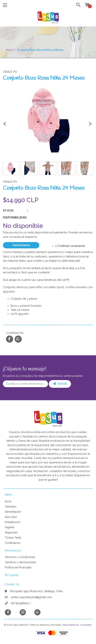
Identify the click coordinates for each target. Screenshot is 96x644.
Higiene (10, 527)
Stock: (8, 211)
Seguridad (11, 532)
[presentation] (5, 125)
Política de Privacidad (18, 567)
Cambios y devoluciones (20, 562)
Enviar (60, 384)
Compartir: (15, 333)
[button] (76, 5)
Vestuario (11, 507)
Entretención (13, 522)
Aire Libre (11, 517)
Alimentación (13, 512)
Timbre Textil (13, 538)
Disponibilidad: (15, 217)
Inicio (9, 50)
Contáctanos (21, 245)
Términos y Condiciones (20, 557)
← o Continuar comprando (68, 246)
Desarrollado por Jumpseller (77, 625)
